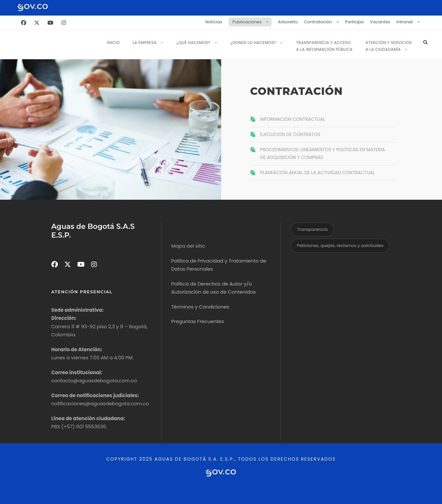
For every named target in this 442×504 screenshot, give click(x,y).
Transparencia (312, 229)
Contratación (318, 22)
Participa (354, 22)
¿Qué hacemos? (194, 43)
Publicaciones (247, 22)
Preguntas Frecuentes (197, 321)
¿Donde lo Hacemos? (253, 43)
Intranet (405, 22)
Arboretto (288, 22)
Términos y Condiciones (200, 307)
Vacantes (380, 22)
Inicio (113, 43)
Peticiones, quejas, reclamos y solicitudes (340, 246)
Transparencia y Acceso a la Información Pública (324, 46)
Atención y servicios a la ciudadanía (389, 46)
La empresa (145, 43)
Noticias (214, 22)
